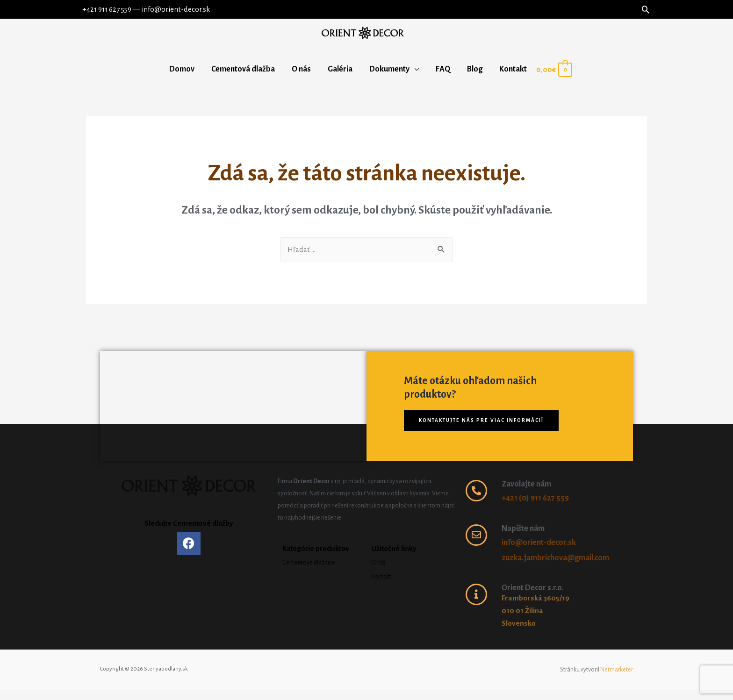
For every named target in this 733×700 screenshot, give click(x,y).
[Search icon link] (649, 9)
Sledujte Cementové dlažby (189, 533)
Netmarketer (617, 680)
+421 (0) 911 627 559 (535, 509)
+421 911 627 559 (104, 9)
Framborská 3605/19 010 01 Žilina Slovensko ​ (537, 621)
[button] (485, 431)
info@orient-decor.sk (172, 9)
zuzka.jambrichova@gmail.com (555, 568)
